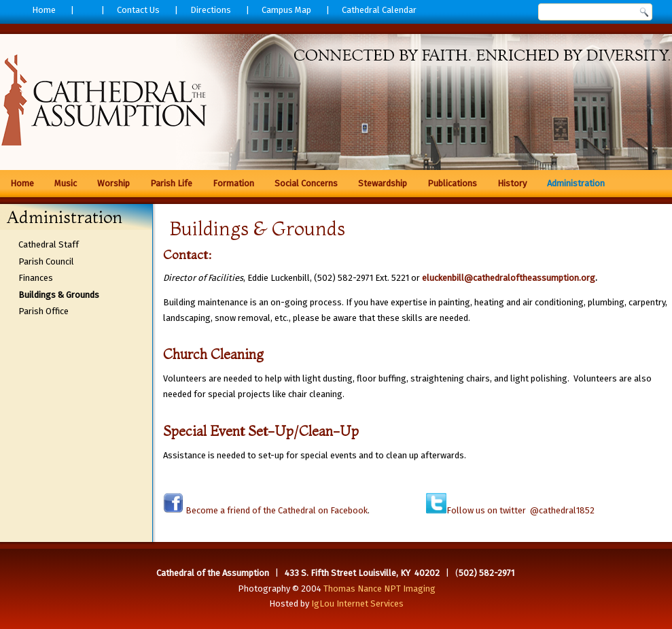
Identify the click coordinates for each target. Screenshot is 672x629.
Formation (233, 183)
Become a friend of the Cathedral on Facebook (276, 510)
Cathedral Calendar (379, 10)
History (512, 183)
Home (44, 10)
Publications (452, 183)
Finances (36, 278)
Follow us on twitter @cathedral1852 (520, 510)
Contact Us (138, 10)
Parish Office (43, 311)
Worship (113, 183)
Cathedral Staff (49, 244)
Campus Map (286, 10)
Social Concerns (306, 183)
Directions (211, 10)
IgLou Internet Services (357, 603)
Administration (576, 183)
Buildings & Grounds (59, 295)
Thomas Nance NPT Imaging (379, 589)
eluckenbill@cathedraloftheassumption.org (509, 278)
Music (66, 183)
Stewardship (383, 183)
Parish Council (46, 261)
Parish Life (171, 183)
